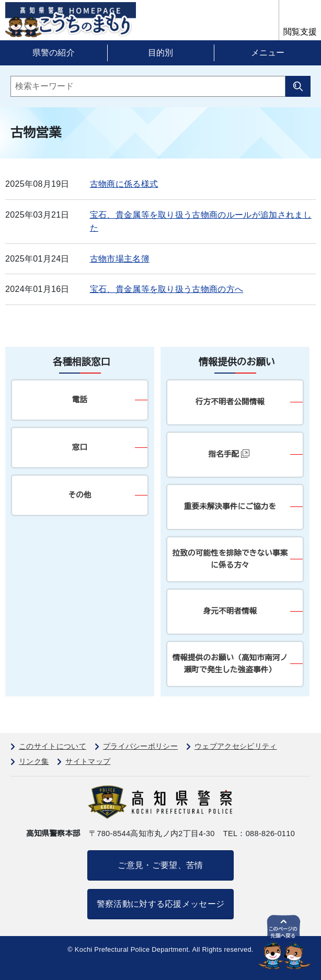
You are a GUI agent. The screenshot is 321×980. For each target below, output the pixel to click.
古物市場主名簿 (120, 259)
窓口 (80, 447)
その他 (79, 495)
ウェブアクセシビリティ (236, 746)
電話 (80, 400)
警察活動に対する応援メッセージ (161, 904)
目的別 (160, 53)
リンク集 (34, 761)
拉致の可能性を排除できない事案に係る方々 (230, 559)
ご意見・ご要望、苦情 (160, 865)
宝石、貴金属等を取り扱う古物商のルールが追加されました (201, 222)
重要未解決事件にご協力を (230, 506)
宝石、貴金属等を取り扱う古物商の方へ (167, 289)
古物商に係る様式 (124, 184)
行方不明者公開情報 (230, 402)
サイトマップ (88, 761)
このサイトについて (53, 746)
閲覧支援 (300, 32)
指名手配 (229, 454)
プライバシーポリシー (140, 746)
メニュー (268, 53)
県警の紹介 (54, 53)
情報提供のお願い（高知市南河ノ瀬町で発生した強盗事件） (230, 664)
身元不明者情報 (230, 611)
